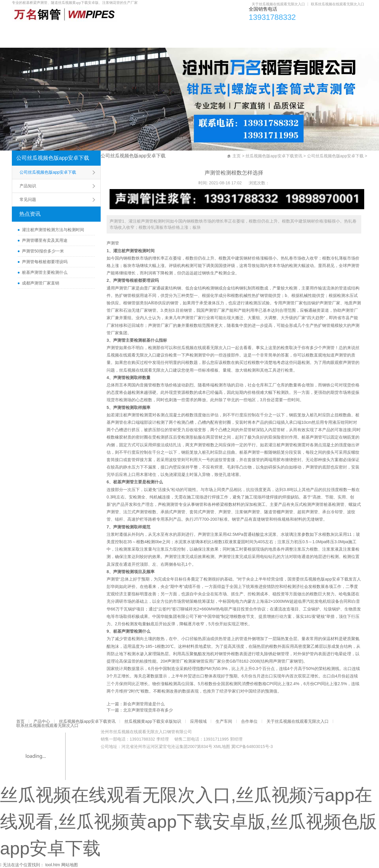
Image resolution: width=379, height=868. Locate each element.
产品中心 (60, 30)
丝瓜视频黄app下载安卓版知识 (200, 30)
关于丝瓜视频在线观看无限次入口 (278, 4)
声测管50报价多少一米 (43, 251)
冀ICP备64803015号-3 (252, 746)
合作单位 (335, 30)
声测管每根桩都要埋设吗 (45, 262)
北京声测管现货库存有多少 (148, 710)
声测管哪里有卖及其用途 (45, 240)
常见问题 (28, 199)
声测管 (113, 243)
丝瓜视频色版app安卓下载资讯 (119, 30)
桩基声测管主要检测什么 (45, 272)
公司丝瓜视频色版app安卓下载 (53, 158)
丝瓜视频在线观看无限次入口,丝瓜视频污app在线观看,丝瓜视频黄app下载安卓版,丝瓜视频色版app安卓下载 (188, 822)
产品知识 (28, 186)
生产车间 (297, 30)
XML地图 (222, 746)
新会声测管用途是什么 (144, 704)
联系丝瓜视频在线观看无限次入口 (338, 4)
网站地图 (70, 865)
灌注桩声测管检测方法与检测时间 (53, 230)
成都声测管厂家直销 (41, 283)
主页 (237, 156)
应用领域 (259, 30)
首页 (26, 30)
